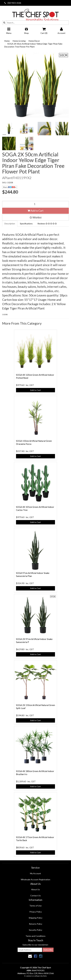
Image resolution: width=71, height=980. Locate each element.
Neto (45, 976)
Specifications (26, 224)
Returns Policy (36, 924)
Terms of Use (35, 906)
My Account (35, 873)
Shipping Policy (35, 918)
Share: (10, 187)
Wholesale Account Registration (35, 879)
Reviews (47, 224)
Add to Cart (35, 211)
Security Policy (35, 930)
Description (10, 224)
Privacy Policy (36, 912)
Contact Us (35, 896)
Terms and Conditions (35, 936)
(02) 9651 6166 (13, 3)
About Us (35, 889)
